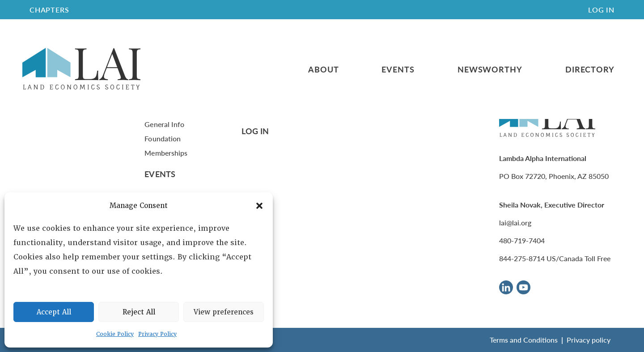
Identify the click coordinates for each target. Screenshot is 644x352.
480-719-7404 (522, 240)
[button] (259, 206)
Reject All (139, 312)
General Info (164, 124)
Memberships (166, 153)
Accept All (54, 312)
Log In (601, 10)
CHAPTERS (49, 10)
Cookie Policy (115, 334)
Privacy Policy (157, 334)
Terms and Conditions (524, 340)
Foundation (163, 138)
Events (398, 69)
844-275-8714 (522, 258)
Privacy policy (589, 340)
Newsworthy (490, 69)
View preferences (224, 312)
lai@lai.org (515, 223)
